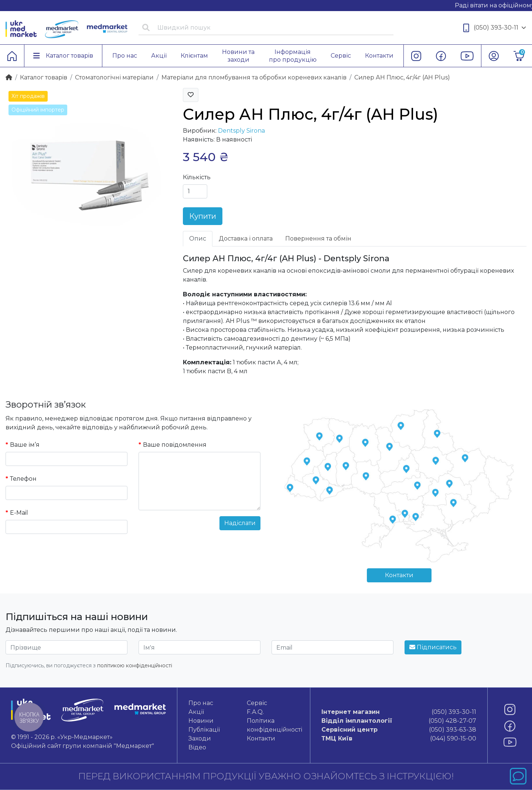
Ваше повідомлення (175, 445)
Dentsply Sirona (241, 131)
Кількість (197, 177)
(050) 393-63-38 (399, 730)
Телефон (23, 479)
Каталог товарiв (44, 77)
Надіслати (240, 523)
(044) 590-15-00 (399, 739)
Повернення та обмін (318, 239)
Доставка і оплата (246, 239)
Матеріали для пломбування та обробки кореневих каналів (254, 77)
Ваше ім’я (25, 445)
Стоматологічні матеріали (114, 77)
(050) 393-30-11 (495, 28)
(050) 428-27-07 (399, 721)
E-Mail (19, 513)
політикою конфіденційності (135, 665)
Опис (198, 239)
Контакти (399, 575)
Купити (203, 216)
